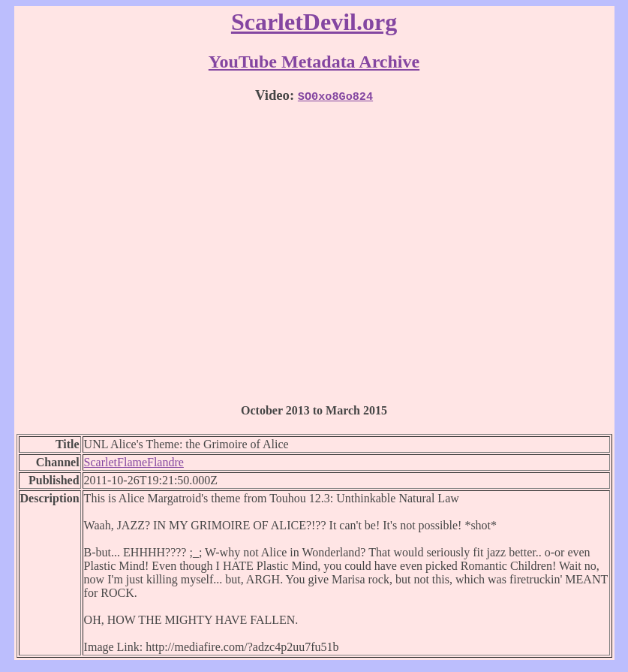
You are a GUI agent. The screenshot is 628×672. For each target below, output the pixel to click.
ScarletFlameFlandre (134, 462)
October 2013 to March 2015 (314, 410)
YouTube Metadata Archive (314, 62)
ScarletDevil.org (314, 22)
